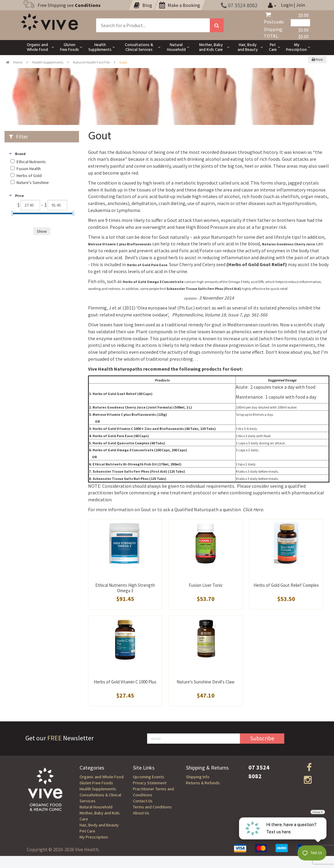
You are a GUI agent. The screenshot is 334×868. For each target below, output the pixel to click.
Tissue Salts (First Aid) (204, 289)
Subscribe (262, 738)
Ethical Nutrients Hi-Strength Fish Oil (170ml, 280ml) (137, 464)
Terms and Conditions (152, 807)
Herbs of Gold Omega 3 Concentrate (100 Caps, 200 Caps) (140, 450)
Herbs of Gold (29, 176)
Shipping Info (198, 777)
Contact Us (143, 801)
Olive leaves (100, 325)
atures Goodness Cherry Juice (290, 244)
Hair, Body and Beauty (99, 825)
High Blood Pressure (207, 227)
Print (317, 59)
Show (42, 231)
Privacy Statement (150, 783)
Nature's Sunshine (33, 183)
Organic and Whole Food (102, 777)
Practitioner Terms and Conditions (153, 792)
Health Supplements (48, 62)
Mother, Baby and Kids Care (100, 816)
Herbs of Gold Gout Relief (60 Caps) (123, 394)
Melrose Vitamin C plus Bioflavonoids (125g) (130, 414)
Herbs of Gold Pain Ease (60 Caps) (121, 436)
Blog (143, 5)
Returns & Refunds (203, 783)
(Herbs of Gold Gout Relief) (257, 264)
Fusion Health (29, 169)
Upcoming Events (149, 777)
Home (14, 62)
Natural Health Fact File (91, 62)
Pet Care (87, 831)
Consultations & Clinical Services (100, 798)
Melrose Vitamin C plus (120, 244)
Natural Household (96, 807)
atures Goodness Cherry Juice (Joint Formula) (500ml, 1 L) (143, 407)
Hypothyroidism (299, 203)
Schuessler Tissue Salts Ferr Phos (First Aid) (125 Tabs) (139, 471)
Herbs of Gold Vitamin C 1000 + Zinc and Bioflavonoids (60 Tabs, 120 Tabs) (154, 429)
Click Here (253, 509)
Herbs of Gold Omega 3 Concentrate (153, 282)
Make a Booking (180, 5)
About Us (141, 813)
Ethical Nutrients (31, 162)
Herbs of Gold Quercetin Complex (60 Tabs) (129, 443)
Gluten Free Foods (96, 783)
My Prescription (94, 837)
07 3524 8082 (239, 5)
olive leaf (98, 352)
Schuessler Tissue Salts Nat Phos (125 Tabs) (129, 479)
